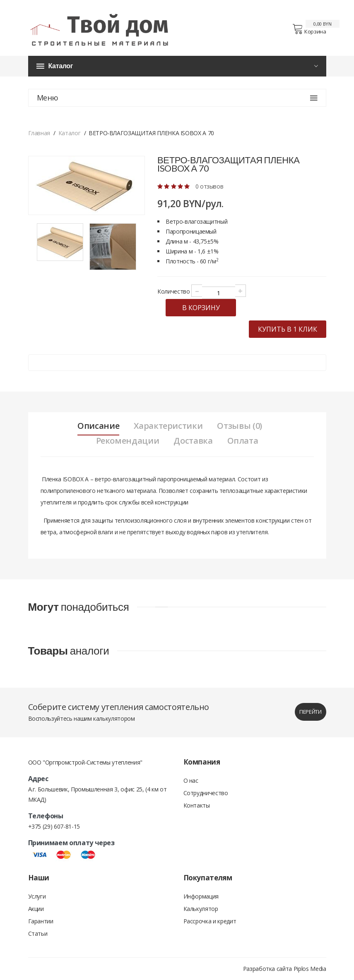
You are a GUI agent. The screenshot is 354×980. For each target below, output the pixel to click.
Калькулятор (201, 909)
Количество (174, 291)
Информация (201, 896)
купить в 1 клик (288, 329)
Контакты (197, 805)
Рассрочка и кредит (210, 921)
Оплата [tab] (243, 441)
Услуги (37, 896)
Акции (36, 909)
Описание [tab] (98, 426)
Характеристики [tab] (168, 426)
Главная (39, 133)
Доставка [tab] (193, 441)
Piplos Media (310, 969)
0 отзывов (210, 186)
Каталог (70, 133)
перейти (311, 712)
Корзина (309, 29)
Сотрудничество (206, 793)
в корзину (201, 308)
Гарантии (41, 921)
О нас (191, 780)
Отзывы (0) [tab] (240, 426)
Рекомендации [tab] (128, 441)
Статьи (38, 933)
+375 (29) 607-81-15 (54, 826)
